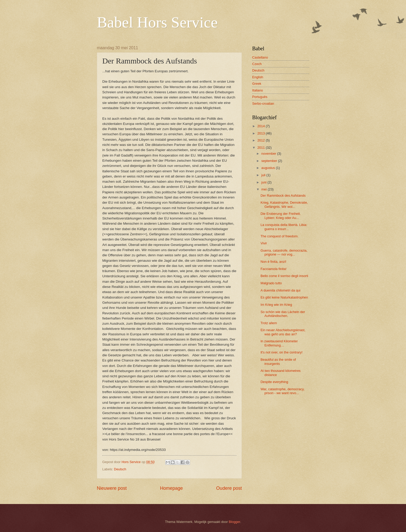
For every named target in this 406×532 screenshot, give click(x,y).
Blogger (235, 522)
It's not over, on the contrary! (281, 352)
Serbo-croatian (263, 104)
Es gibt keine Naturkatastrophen (284, 297)
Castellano (260, 57)
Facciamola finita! (273, 269)
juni (264, 182)
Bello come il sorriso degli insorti (284, 276)
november (269, 154)
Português (260, 97)
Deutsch (120, 469)
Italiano (258, 90)
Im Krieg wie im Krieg (276, 305)
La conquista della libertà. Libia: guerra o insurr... (284, 227)
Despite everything (274, 382)
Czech (257, 64)
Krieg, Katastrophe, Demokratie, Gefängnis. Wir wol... (284, 204)
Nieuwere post (112, 488)
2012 (262, 140)
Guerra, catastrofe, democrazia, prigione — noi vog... (284, 252)
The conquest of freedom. (280, 236)
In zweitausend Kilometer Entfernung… (279, 343)
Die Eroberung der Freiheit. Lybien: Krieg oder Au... (281, 216)
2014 (262, 126)
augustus (269, 168)
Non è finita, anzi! (273, 262)
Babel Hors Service (157, 22)
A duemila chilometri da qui (280, 290)
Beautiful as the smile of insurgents (278, 361)
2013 (262, 133)
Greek (257, 84)
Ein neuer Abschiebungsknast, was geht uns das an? (283, 332)
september (270, 161)
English (258, 77)
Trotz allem (269, 323)
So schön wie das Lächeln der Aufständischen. (283, 314)
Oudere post (229, 488)
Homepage (171, 488)
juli (264, 175)
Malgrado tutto (271, 283)
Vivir (264, 243)
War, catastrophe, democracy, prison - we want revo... (282, 391)
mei (264, 189)
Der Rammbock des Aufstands (283, 196)
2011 (262, 148)
